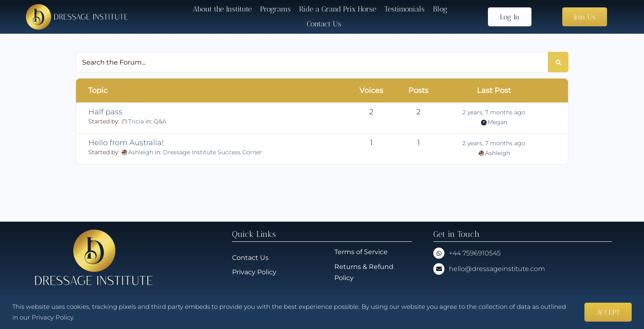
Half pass (105, 112)
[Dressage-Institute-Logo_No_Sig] (77, 7)
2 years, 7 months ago (494, 112)
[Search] (558, 62)
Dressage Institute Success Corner (213, 152)
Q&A (160, 121)
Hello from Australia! (126, 142)
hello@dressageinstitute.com (497, 269)
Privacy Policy (52, 317)
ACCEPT (608, 312)
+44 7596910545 (475, 253)
